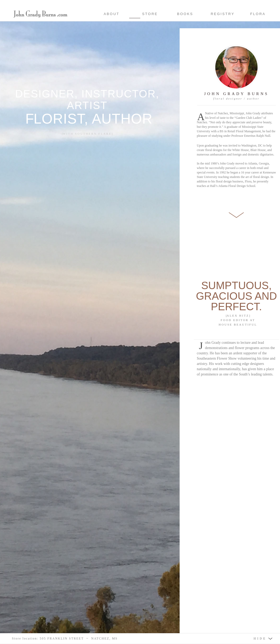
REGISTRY (223, 14)
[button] (140, 639)
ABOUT (111, 14)
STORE (152, 14)
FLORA (258, 14)
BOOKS (185, 14)
